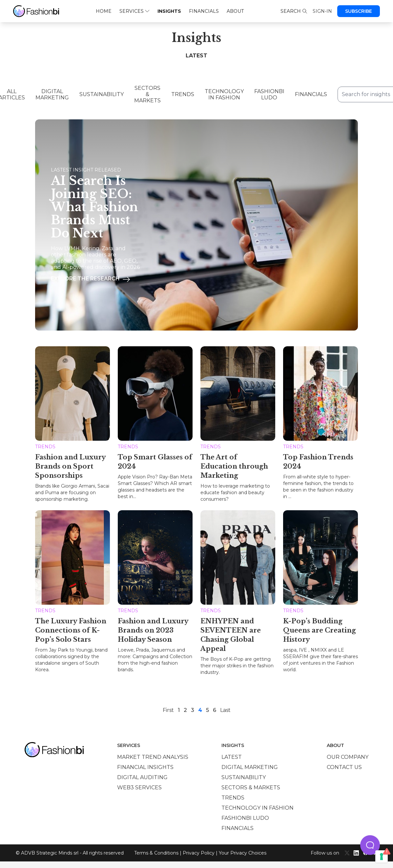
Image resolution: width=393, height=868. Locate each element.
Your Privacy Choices (243, 853)
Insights (169, 11)
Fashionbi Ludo (269, 94)
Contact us (344, 767)
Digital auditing (142, 777)
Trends (183, 94)
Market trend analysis (153, 757)
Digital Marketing (52, 94)
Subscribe (359, 11)
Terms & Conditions (156, 853)
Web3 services (139, 787)
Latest (232, 757)
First (168, 710)
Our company (348, 757)
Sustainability (102, 94)
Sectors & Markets (147, 94)
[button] (370, 845)
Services (134, 11)
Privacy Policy (199, 853)
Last (225, 710)
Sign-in (322, 11)
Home (104, 11)
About (235, 11)
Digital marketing (250, 767)
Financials (204, 11)
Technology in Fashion (224, 94)
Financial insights (145, 767)
